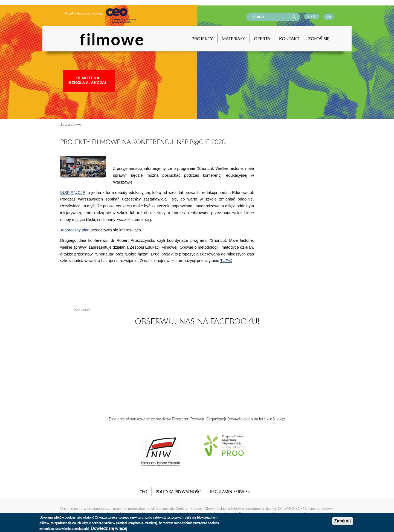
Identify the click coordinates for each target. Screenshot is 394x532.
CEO (143, 492)
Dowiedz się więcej (109, 528)
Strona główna (71, 124)
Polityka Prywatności (179, 492)
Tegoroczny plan (75, 230)
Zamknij (343, 521)
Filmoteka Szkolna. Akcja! (88, 80)
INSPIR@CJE (73, 193)
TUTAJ (226, 261)
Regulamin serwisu (230, 492)
